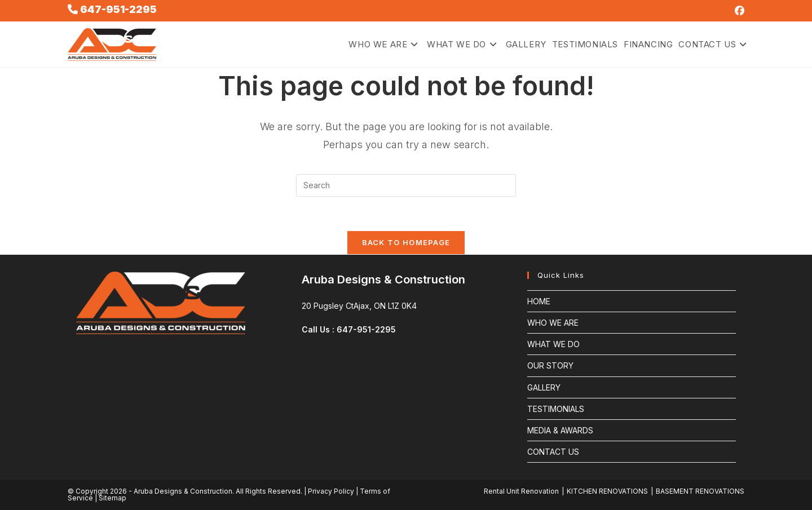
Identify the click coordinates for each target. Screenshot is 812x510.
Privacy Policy (331, 491)
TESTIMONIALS (556, 409)
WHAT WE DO (553, 344)
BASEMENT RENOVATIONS (700, 491)
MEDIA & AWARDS (560, 430)
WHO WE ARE (553, 323)
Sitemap (112, 498)
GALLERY (544, 387)
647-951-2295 (117, 9)
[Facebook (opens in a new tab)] (738, 11)
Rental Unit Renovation (521, 491)
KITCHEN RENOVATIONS (607, 491)
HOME (539, 301)
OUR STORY (550, 365)
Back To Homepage (406, 242)
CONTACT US (553, 452)
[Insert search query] (406, 185)
